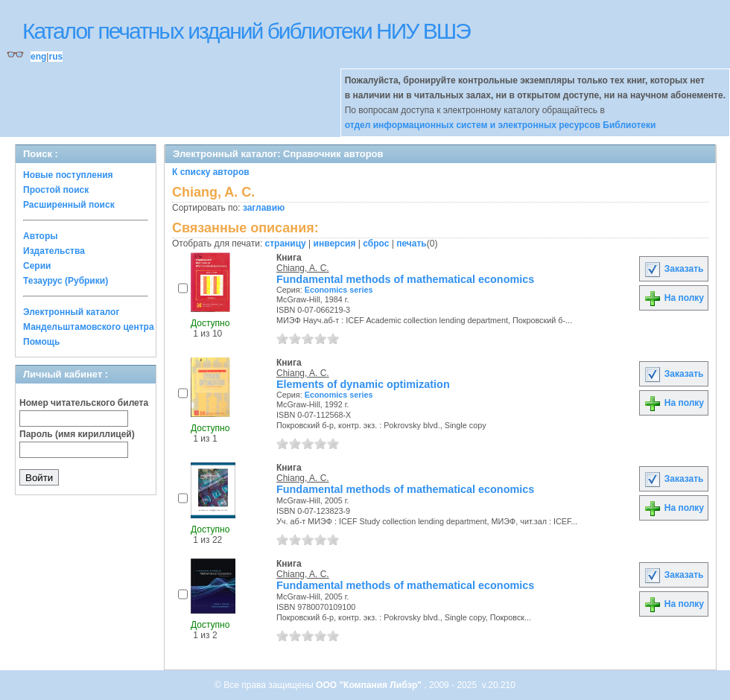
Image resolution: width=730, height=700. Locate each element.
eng (38, 57)
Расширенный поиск (69, 205)
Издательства (54, 251)
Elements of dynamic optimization (363, 384)
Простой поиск (56, 190)
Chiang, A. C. (303, 268)
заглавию (264, 208)
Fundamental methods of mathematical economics (405, 279)
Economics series (339, 290)
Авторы (41, 236)
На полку (674, 298)
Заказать (673, 269)
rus (55, 57)
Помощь (41, 342)
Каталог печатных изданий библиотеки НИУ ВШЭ (246, 31)
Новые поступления (68, 175)
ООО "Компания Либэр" (370, 685)
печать (412, 244)
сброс (376, 244)
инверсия (335, 244)
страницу (286, 244)
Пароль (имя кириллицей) (77, 434)
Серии (37, 266)
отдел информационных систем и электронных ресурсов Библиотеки (501, 125)
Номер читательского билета (84, 403)
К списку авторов (211, 172)
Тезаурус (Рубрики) (66, 281)
